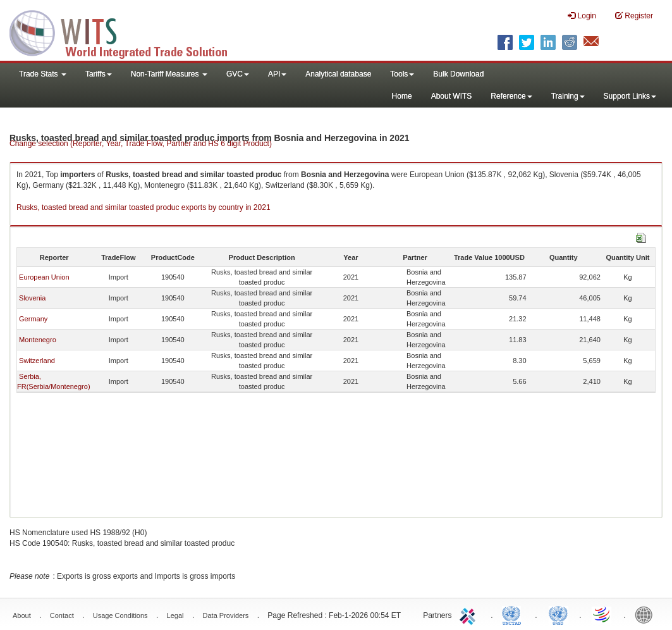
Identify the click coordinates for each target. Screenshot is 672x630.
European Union (44, 277)
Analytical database (338, 74)
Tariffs (99, 74)
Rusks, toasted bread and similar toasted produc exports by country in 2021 (144, 207)
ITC (470, 614)
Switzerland (37, 361)
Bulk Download (458, 74)
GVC (238, 74)
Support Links (630, 96)
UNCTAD (514, 614)
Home (402, 96)
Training (568, 96)
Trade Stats (43, 74)
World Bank (647, 614)
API (277, 74)
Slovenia (32, 298)
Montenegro (38, 340)
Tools (402, 74)
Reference (511, 96)
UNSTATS (558, 614)
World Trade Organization (602, 614)
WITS (126, 32)
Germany (33, 319)
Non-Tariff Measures (169, 74)
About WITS (452, 96)
